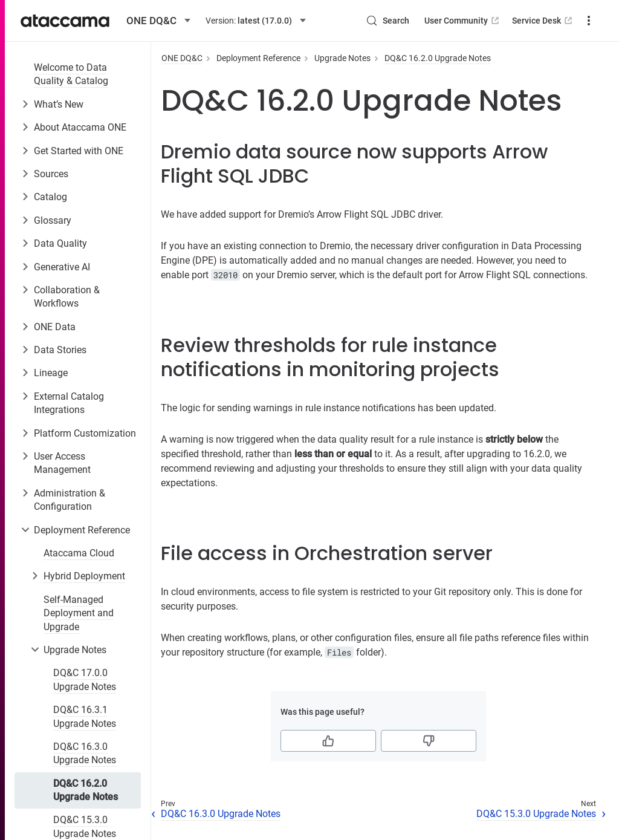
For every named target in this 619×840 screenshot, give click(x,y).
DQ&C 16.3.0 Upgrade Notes (85, 753)
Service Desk (543, 21)
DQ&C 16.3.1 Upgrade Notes (85, 716)
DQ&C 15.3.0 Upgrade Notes (536, 814)
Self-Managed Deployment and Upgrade (79, 613)
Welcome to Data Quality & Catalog (71, 74)
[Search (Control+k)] (387, 21)
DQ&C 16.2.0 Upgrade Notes (86, 790)
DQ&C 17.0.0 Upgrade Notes (85, 679)
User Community (463, 21)
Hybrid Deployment (84, 576)
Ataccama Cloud (79, 553)
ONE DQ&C (182, 58)
